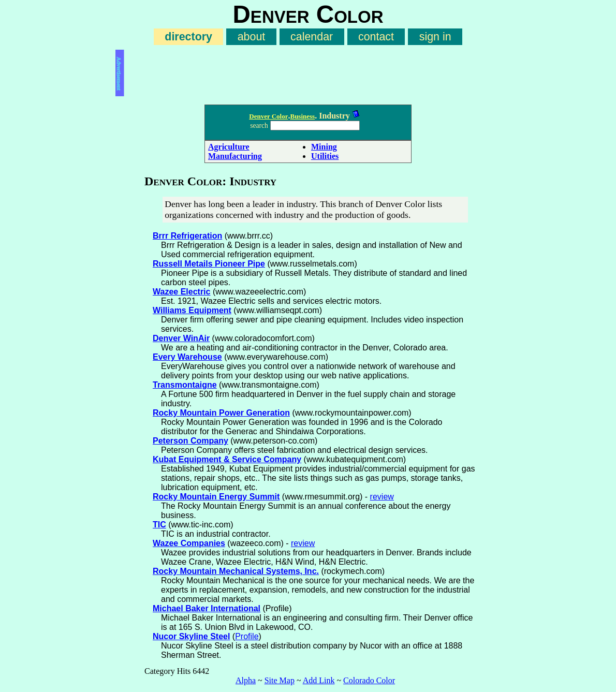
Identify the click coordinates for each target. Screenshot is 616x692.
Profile (247, 636)
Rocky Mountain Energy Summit (216, 497)
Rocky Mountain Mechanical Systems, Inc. (236, 571)
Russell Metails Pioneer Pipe (209, 264)
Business (302, 116)
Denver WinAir (181, 338)
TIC (159, 525)
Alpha (246, 680)
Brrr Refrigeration (187, 236)
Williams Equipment (192, 310)
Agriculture (229, 147)
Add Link (319, 680)
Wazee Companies (189, 543)
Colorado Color (369, 680)
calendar (312, 37)
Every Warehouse (187, 357)
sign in (435, 37)
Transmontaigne (185, 385)
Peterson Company (190, 441)
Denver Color (268, 116)
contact (376, 37)
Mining (324, 147)
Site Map (280, 680)
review (382, 497)
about (252, 37)
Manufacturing (235, 156)
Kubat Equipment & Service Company (227, 459)
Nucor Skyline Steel (191, 636)
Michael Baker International (207, 608)
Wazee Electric (181, 292)
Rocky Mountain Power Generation (221, 413)
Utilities (325, 156)
